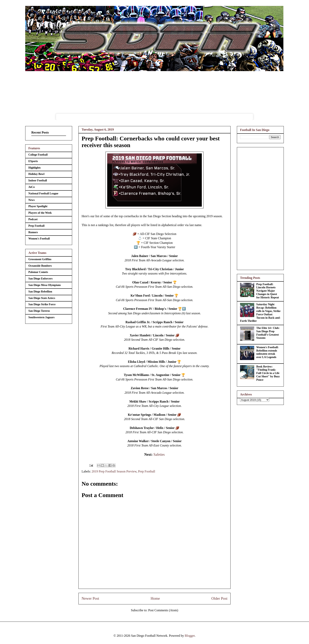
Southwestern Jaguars (41, 317)
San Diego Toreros (39, 311)
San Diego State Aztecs (42, 298)
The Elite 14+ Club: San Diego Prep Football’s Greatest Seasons (268, 333)
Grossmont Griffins (40, 259)
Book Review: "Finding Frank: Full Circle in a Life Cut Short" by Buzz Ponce (268, 373)
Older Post (219, 598)
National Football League (43, 193)
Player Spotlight (38, 206)
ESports (33, 161)
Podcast (33, 219)
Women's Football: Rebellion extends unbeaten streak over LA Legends (268, 352)
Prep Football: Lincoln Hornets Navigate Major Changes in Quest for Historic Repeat (268, 291)
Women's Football (39, 239)
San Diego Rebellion (40, 292)
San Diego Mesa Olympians (45, 285)
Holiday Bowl (36, 174)
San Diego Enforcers (40, 279)
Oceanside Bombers (40, 266)
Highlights (34, 168)
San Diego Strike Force (42, 304)
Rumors (33, 232)
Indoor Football (38, 180)
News (32, 200)
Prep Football (147, 471)
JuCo (32, 187)
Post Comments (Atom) (163, 610)
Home (155, 598)
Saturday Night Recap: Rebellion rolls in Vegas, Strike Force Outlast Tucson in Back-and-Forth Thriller (260, 313)
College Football (38, 155)
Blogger (190, 636)
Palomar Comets (38, 272)
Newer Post (90, 598)
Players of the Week (40, 213)
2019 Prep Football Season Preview (114, 471)
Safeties (159, 455)
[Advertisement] (260, 208)
